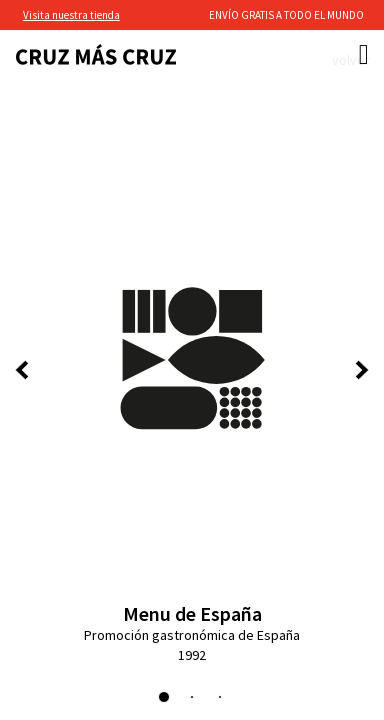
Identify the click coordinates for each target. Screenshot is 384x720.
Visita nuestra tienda (71, 15)
